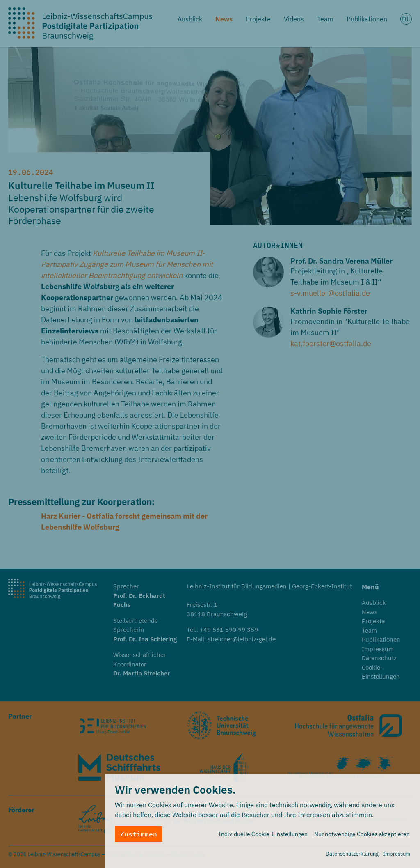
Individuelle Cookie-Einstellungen (263, 836)
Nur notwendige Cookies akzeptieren (362, 836)
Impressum (397, 856)
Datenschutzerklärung (352, 856)
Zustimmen (139, 836)
